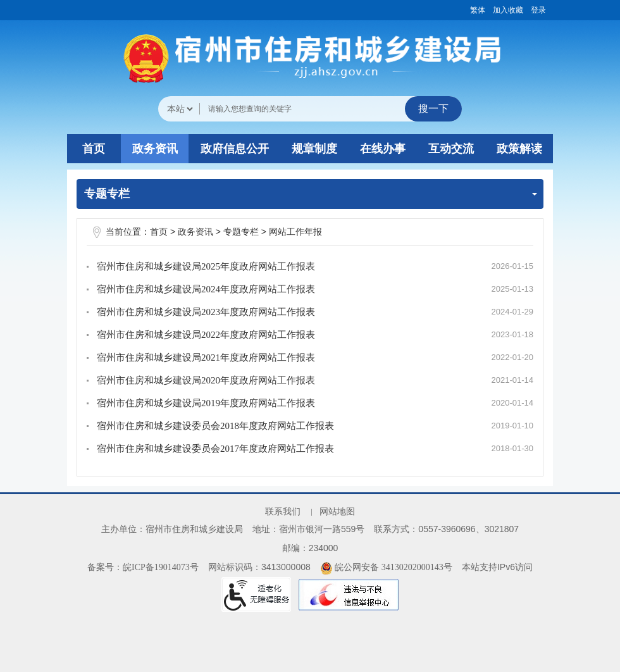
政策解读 (519, 149)
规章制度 (314, 149)
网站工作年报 (295, 232)
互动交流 (451, 149)
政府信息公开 (235, 149)
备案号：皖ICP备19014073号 (143, 567)
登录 (538, 10)
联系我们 (283, 512)
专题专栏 (241, 232)
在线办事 (383, 149)
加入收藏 (508, 10)
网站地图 (337, 512)
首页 (94, 149)
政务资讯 (155, 149)
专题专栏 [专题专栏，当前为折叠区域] (311, 194)
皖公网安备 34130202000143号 (386, 567)
